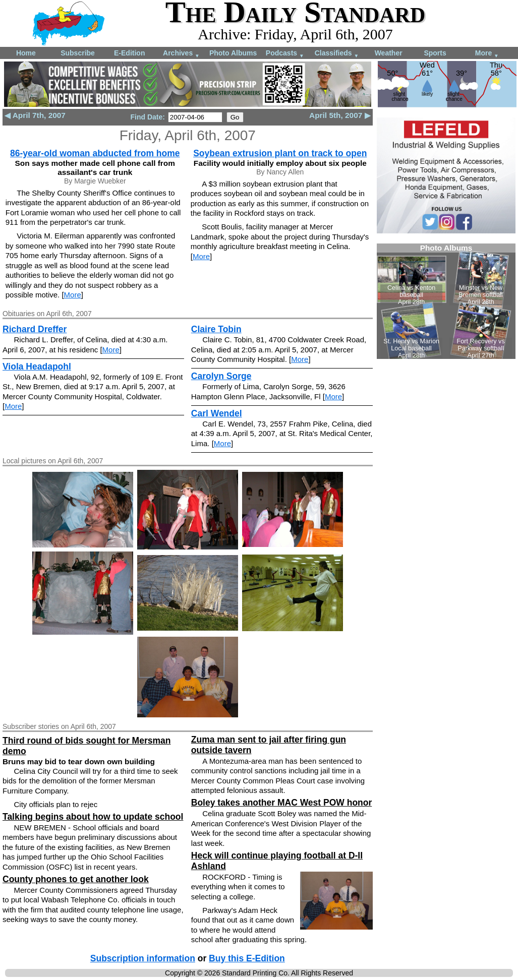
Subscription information (143, 958)
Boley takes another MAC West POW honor (281, 803)
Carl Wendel (217, 413)
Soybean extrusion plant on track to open (280, 153)
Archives (181, 54)
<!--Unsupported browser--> (446, 301)
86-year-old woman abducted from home (95, 153)
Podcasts (285, 54)
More (487, 54)
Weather (389, 53)
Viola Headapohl (37, 366)
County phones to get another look (76, 879)
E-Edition (129, 53)
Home (26, 53)
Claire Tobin (216, 329)
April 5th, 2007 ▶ (340, 115)
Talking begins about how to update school (93, 817)
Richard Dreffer (35, 329)
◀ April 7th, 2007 (35, 115)
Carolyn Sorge (221, 376)
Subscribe (78, 53)
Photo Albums (233, 53)
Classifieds (337, 54)
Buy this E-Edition (247, 958)
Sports (435, 53)
